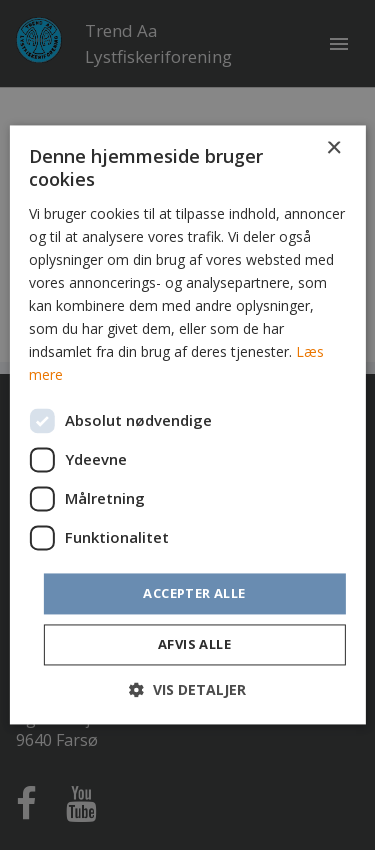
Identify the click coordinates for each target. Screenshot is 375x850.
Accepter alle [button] (194, 593)
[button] (187, 690)
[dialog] (187, 425)
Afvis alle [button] (194, 645)
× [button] (333, 148)
